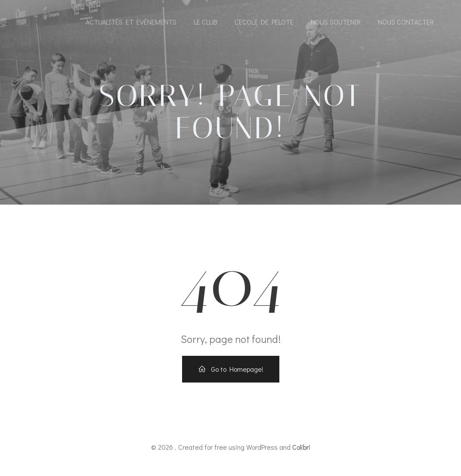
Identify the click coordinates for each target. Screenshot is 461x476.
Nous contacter (406, 23)
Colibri (301, 451)
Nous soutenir (336, 23)
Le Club (206, 23)
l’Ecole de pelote (264, 23)
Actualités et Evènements (131, 23)
